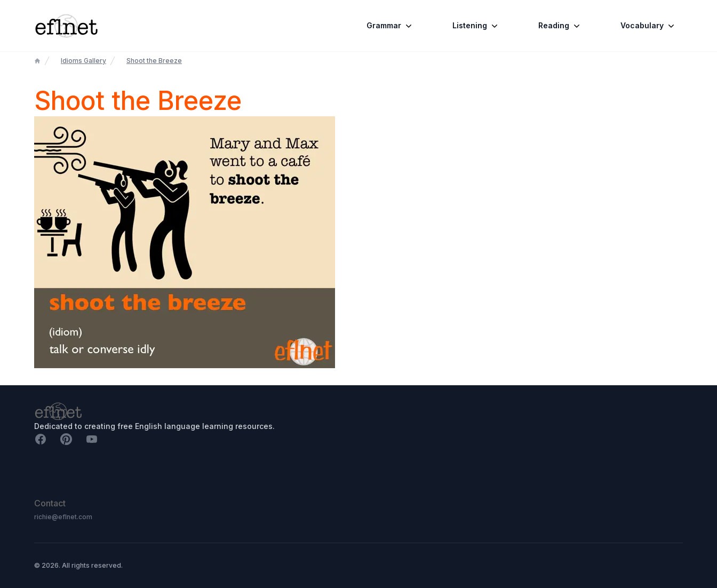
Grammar (390, 26)
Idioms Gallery (83, 61)
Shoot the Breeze (154, 61)
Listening (476, 26)
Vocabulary (648, 26)
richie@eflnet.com (63, 517)
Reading (560, 26)
